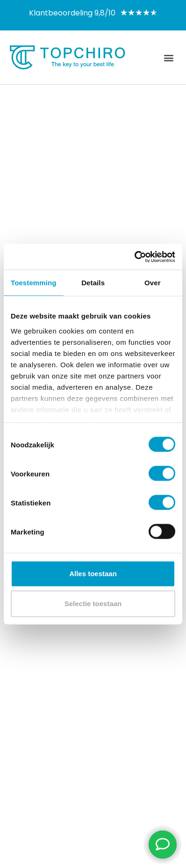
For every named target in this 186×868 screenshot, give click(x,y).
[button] (169, 57)
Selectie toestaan (93, 604)
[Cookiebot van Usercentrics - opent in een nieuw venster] (134, 257)
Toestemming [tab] (34, 283)
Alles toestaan (93, 574)
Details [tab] (93, 283)
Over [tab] (153, 283)
